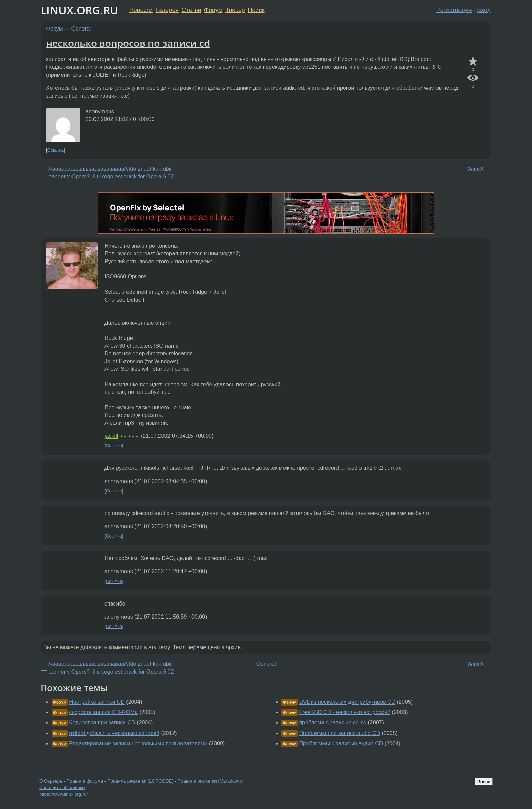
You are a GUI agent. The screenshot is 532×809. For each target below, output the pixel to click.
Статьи (191, 10)
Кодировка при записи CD (102, 723)
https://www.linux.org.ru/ (63, 794)
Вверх (484, 782)
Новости (141, 10)
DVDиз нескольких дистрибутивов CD (347, 702)
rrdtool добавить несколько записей (114, 733)
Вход (484, 10)
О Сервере (51, 781)
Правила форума (85, 781)
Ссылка (56, 150)
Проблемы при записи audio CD (340, 733)
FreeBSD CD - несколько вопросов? (345, 712)
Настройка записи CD (97, 702)
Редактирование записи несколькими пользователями (138, 744)
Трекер (235, 10)
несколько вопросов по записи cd (128, 43)
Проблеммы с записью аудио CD (341, 744)
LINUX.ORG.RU (79, 10)
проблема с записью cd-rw (333, 723)
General (81, 29)
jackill (111, 436)
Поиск (256, 10)
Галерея (167, 10)
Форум (213, 10)
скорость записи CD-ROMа (103, 712)
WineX (475, 169)
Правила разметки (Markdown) (210, 781)
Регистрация (454, 10)
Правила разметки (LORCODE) (140, 781)
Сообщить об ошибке (62, 788)
